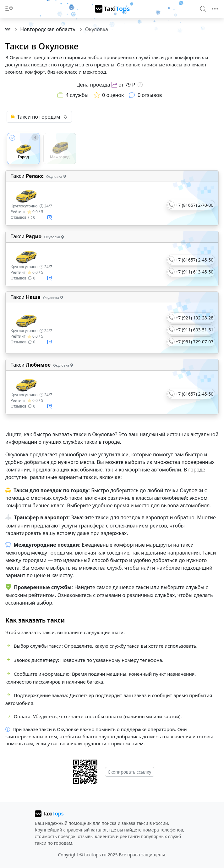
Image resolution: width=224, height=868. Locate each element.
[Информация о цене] (140, 85)
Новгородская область (48, 29)
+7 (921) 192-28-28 (194, 318)
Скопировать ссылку (130, 772)
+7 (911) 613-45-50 (194, 272)
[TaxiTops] (112, 9)
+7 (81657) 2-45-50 (194, 260)
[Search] (203, 8)
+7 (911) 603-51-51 (194, 330)
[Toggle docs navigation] (9, 9)
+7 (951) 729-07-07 (194, 342)
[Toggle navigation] (215, 9)
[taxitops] (49, 814)
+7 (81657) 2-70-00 (194, 205)
